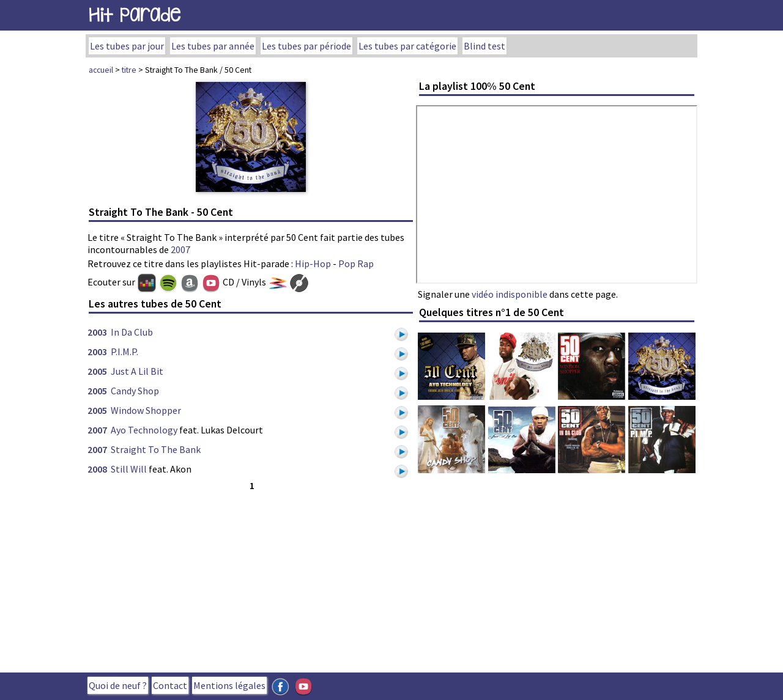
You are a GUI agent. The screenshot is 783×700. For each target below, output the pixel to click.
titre (129, 70)
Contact (170, 685)
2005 (97, 371)
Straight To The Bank (156, 449)
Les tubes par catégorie (407, 46)
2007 (180, 249)
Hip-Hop (313, 263)
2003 (97, 332)
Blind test (484, 46)
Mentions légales (229, 685)
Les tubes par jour (127, 46)
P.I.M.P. (124, 352)
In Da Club (132, 332)
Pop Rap (356, 263)
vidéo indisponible (510, 294)
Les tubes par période (306, 46)
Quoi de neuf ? (118, 685)
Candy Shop (135, 391)
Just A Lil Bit (137, 371)
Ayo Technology (144, 430)
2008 (97, 469)
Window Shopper (146, 410)
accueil (101, 70)
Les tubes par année (213, 46)
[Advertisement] (251, 579)
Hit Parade (135, 15)
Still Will (129, 469)
